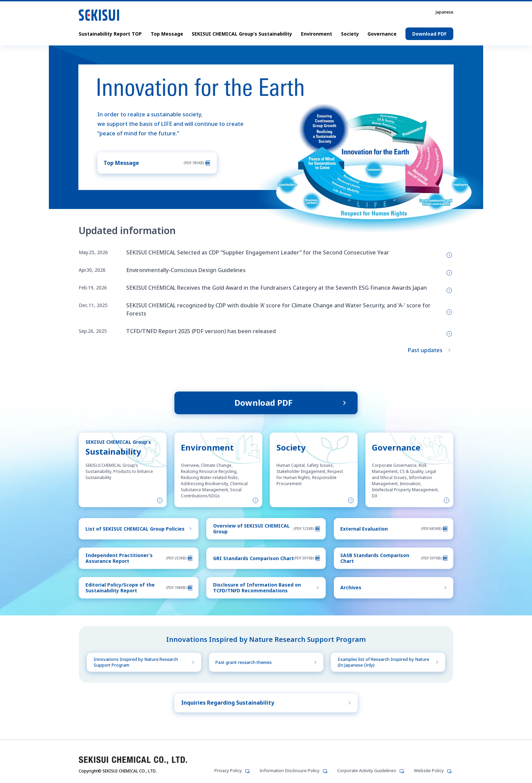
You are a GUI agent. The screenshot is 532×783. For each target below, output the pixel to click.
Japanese (444, 12)
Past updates (425, 348)
